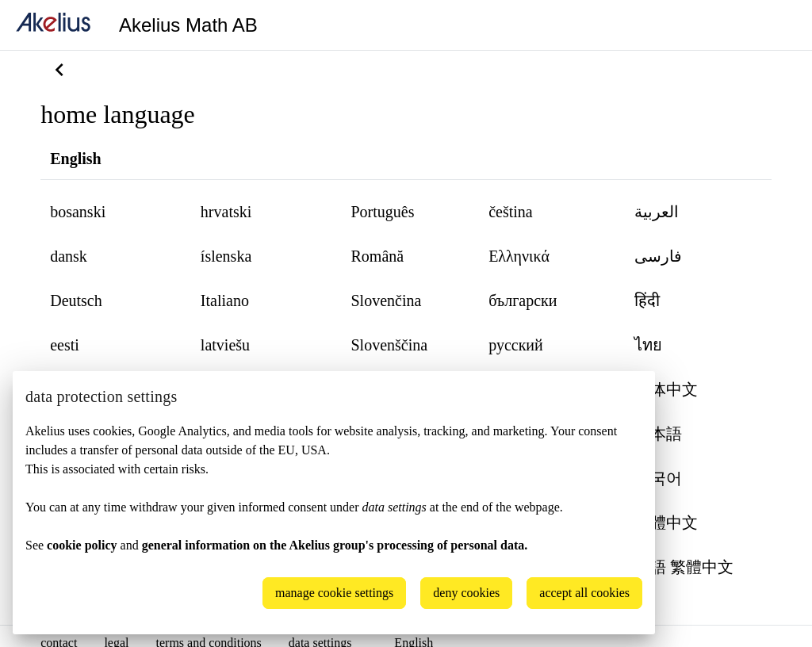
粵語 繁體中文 (684, 567)
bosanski (78, 212)
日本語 (658, 434)
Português (382, 212)
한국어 (658, 478)
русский (516, 345)
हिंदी (647, 301)
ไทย (648, 345)
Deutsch (76, 301)
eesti (65, 345)
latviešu (225, 345)
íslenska (226, 256)
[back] (59, 70)
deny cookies (466, 593)
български (523, 301)
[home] (53, 25)
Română (377, 256)
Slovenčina (386, 301)
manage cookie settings (334, 593)
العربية (657, 212)
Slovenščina (389, 345)
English (75, 159)
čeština (511, 212)
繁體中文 (666, 523)
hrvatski (226, 212)
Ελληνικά (519, 256)
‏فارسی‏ (658, 256)
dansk (69, 256)
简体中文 (666, 389)
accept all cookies (584, 593)
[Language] (780, 25)
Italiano (225, 301)
